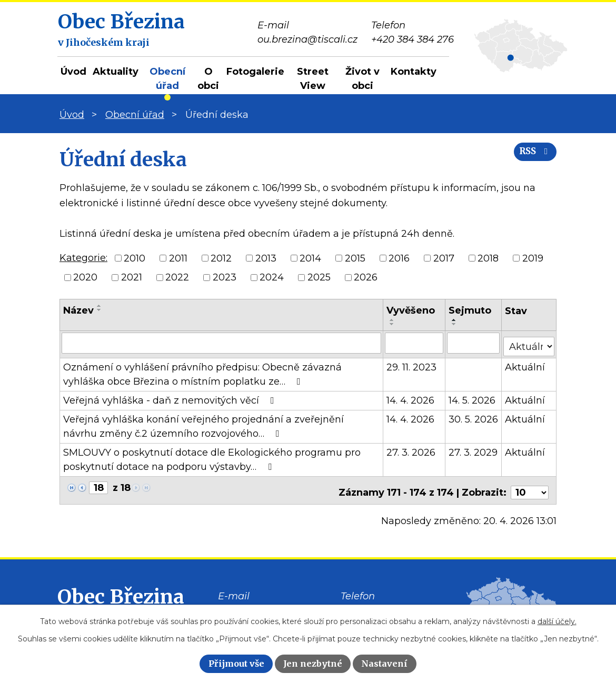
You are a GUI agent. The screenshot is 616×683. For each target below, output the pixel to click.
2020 (85, 277)
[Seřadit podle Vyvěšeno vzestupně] (393, 320)
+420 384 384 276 (382, 604)
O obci (208, 79)
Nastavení (384, 664)
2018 (488, 258)
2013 (266, 258)
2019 (533, 258)
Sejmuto (470, 310)
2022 (177, 277)
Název (78, 310)
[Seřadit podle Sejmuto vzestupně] (455, 320)
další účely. (557, 621)
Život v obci (362, 79)
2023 (225, 277)
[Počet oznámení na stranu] (530, 485)
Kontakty (414, 72)
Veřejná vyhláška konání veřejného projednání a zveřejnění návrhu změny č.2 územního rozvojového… (203, 423)
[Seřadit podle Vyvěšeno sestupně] (393, 324)
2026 (366, 277)
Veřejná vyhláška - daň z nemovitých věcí (171, 397)
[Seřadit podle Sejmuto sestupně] (455, 324)
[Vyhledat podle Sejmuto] (474, 343)
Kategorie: (83, 258)
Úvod (73, 72)
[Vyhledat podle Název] (222, 343)
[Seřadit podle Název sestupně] (100, 310)
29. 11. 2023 (412, 364)
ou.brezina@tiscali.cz (268, 604)
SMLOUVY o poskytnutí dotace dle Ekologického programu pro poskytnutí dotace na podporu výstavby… (212, 456)
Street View (313, 79)
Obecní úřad (167, 79)
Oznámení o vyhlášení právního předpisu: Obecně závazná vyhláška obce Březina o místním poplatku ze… (202, 371)
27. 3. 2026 (411, 449)
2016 (399, 258)
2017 (444, 258)
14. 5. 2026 (473, 397)
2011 (178, 258)
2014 (310, 258)
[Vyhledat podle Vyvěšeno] (415, 343)
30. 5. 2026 (474, 416)
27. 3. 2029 (474, 449)
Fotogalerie (255, 72)
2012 (221, 258)
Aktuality (116, 72)
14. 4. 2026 (411, 397)
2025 (319, 277)
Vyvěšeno (411, 310)
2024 (272, 277)
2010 (135, 258)
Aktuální (525, 364)
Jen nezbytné (313, 664)
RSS (531, 159)
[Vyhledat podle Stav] (529, 342)
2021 (132, 277)
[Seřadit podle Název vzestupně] (100, 306)
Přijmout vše (236, 664)
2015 (355, 258)
